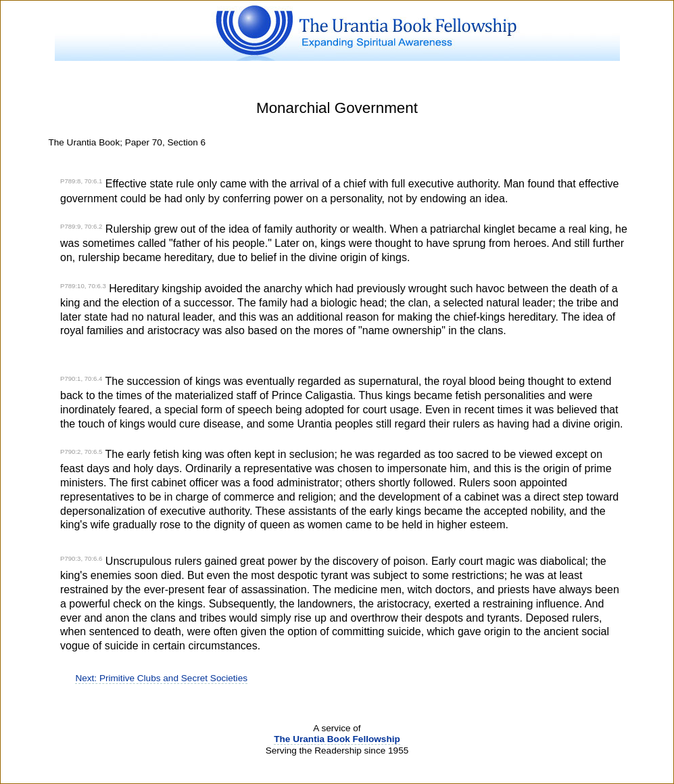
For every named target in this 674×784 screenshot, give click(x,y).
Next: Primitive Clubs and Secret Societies (161, 678)
